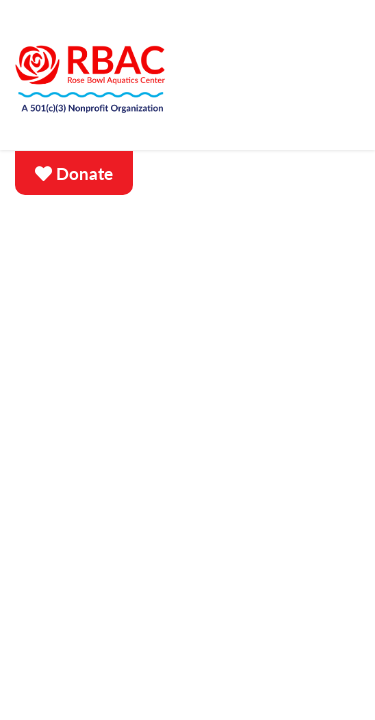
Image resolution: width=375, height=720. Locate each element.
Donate (74, 174)
